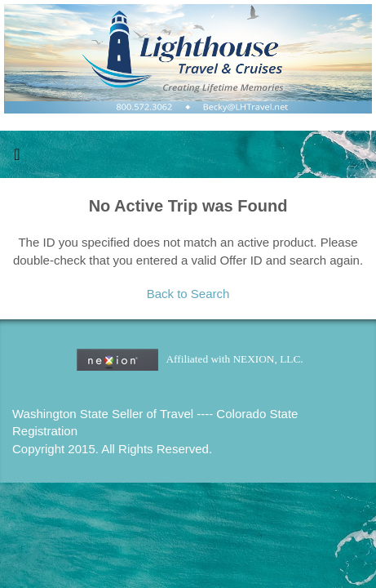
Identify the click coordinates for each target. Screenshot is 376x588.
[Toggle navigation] (17, 158)
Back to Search (188, 294)
